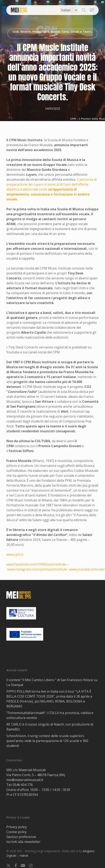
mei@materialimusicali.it (25, 780)
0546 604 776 (23, 785)
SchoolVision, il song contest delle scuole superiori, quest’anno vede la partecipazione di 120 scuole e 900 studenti (47, 741)
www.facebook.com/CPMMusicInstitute (36, 564)
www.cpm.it (15, 554)
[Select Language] (69, 10)
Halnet (24, 856)
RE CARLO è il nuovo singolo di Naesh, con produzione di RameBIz (50, 727)
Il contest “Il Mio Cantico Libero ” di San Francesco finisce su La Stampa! (52, 682)
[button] (92, 10)
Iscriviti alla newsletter (23, 842)
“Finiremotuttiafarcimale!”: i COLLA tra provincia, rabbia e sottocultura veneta (50, 715)
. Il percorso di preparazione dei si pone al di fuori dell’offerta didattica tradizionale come (52, 189)
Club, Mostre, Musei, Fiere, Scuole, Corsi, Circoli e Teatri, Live (52, 33)
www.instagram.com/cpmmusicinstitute (37, 569)
